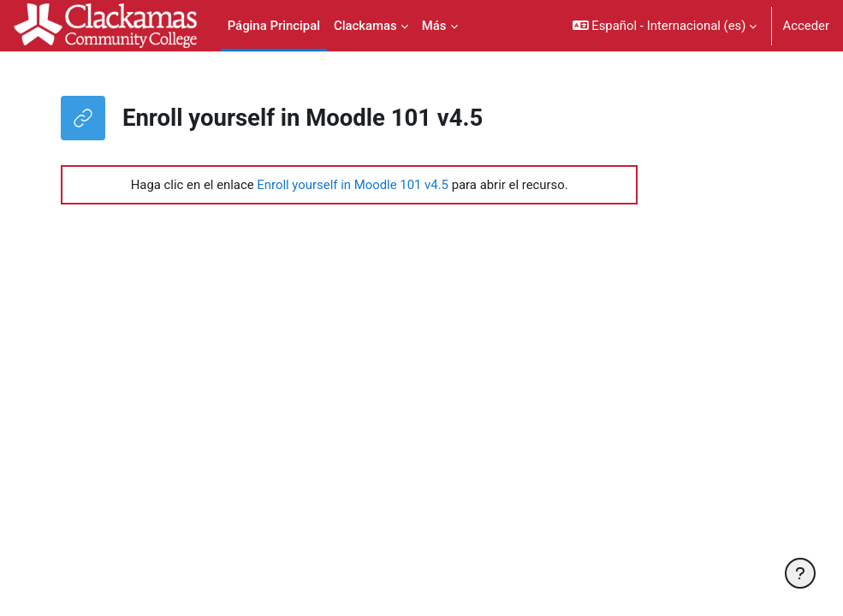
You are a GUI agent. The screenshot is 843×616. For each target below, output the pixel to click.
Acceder (806, 26)
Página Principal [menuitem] (274, 26)
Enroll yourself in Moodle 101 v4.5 (353, 185)
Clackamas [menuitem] (365, 26)
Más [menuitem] (434, 26)
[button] (665, 26)
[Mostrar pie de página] (800, 573)
